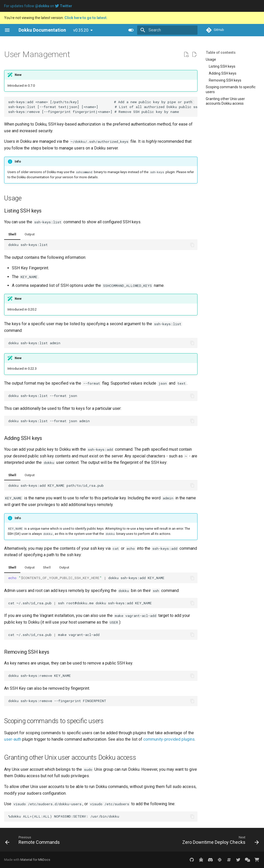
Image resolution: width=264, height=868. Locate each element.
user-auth (13, 739)
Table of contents (221, 52)
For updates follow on (38, 6)
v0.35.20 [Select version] (81, 30)
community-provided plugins (169, 739)
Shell (12, 234)
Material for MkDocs (35, 860)
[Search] (167, 30)
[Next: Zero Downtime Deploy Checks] (220, 841)
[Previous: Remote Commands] (34, 841)
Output (30, 234)
